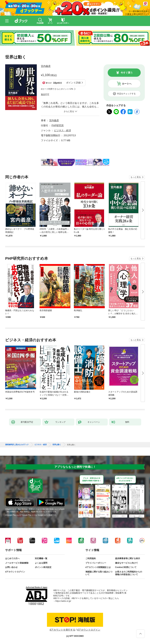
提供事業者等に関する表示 (128, 558)
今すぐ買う (127, 73)
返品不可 (45, 94)
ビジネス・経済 (62, 130)
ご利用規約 (91, 558)
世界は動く (57, 445)
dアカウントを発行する (62, 630)
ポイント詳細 (73, 83)
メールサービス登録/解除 (17, 563)
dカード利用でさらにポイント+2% (57, 89)
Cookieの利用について (126, 567)
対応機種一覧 (41, 558)
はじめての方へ (12, 558)
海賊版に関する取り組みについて (99, 573)
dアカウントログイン (15, 572)
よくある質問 (41, 563)
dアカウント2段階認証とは (98, 567)
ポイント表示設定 (43, 567)
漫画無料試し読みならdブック (17, 445)
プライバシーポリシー (96, 563)
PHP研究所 (58, 125)
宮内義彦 (46, 66)
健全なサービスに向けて (127, 563)
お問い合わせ (11, 567)
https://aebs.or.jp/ (63, 601)
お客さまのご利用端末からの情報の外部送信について (129, 573)
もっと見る (136, 177)
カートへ (127, 84)
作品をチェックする (126, 94)
